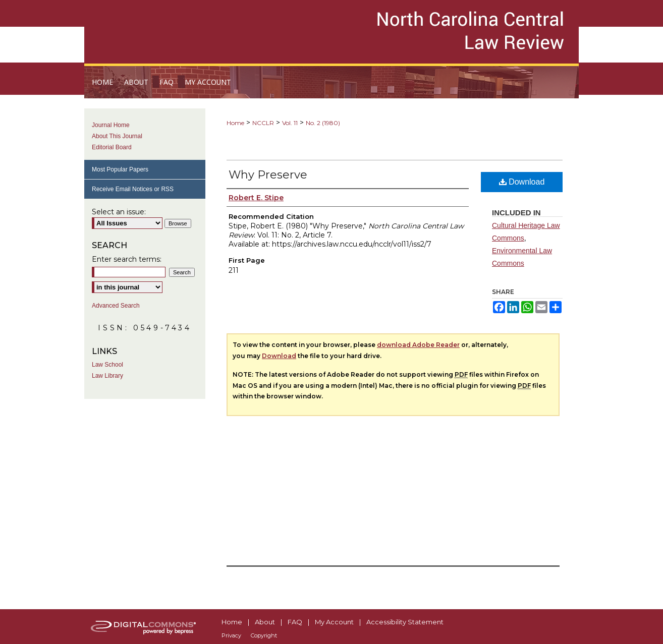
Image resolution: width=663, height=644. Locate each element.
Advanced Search (116, 306)
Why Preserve (268, 175)
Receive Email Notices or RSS (133, 189)
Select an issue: (119, 212)
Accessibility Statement (405, 622)
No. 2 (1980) (323, 123)
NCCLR (263, 123)
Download (522, 182)
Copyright (264, 635)
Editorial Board (112, 147)
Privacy (231, 635)
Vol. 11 (290, 123)
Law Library (107, 376)
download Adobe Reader (418, 345)
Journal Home (111, 125)
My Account (334, 622)
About (265, 622)
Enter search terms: (127, 259)
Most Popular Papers (120, 169)
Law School (107, 365)
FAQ (295, 622)
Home (235, 123)
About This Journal (117, 136)
